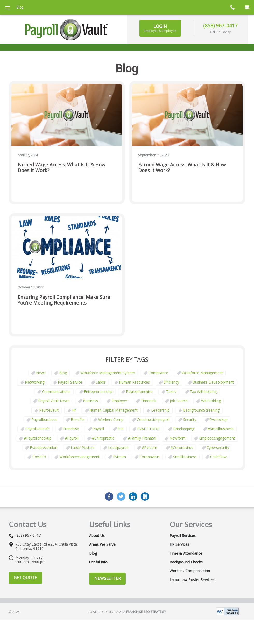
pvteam (119, 457)
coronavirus (150, 457)
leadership (160, 410)
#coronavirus (182, 447)
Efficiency (171, 382)
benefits (78, 419)
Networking (35, 382)
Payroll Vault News (54, 401)
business (90, 401)
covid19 (39, 457)
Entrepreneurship (98, 391)
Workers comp (111, 419)
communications (56, 391)
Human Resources (134, 382)
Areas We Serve (102, 544)
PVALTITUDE (148, 429)
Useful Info (98, 562)
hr (74, 410)
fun (121, 429)
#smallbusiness (221, 429)
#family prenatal (142, 438)
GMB (145, 497)
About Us (97, 536)
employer (119, 401)
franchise (71, 429)
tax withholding (203, 391)
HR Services (179, 544)
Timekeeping (183, 429)
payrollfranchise (139, 391)
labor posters (83, 447)
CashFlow (218, 457)
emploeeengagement (217, 438)
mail (247, 7)
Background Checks (186, 562)
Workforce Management (202, 373)
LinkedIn (133, 497)
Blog (63, 373)
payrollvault (49, 410)
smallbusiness (185, 457)
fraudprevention (44, 447)
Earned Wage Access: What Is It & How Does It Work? (61, 168)
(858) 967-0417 (220, 26)
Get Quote (25, 578)
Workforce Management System (108, 373)
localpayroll (118, 447)
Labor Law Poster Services (192, 580)
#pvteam (149, 447)
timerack (149, 401)
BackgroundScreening (201, 410)
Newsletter (108, 578)
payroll (98, 429)
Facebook (109, 497)
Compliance (158, 373)
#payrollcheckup (38, 438)
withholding (211, 401)
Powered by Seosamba (127, 612)
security (190, 419)
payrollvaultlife (37, 429)
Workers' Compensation (190, 571)
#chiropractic (103, 438)
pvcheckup (219, 419)
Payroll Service (70, 382)
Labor (101, 382)
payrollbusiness (44, 419)
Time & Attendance (186, 553)
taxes (171, 391)
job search (179, 401)
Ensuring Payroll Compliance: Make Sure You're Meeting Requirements (64, 300)
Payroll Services (183, 536)
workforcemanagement (79, 457)
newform (178, 438)
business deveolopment (213, 382)
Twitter (121, 497)
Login (160, 28)
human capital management (114, 410)
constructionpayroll (153, 419)
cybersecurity (218, 447)
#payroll (72, 438)
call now (232, 7)
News (41, 373)
